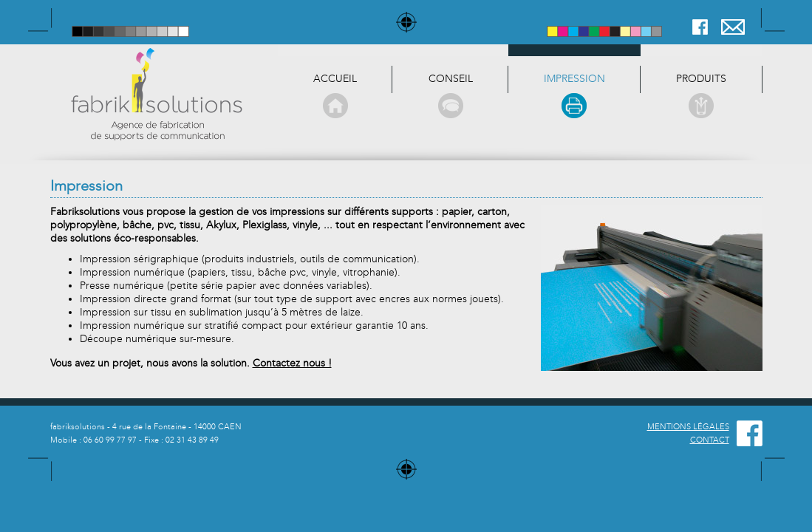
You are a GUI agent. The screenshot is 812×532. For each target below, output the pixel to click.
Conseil (450, 96)
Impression (574, 96)
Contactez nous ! (292, 363)
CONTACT (710, 440)
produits (701, 96)
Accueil (335, 96)
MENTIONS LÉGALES (688, 427)
